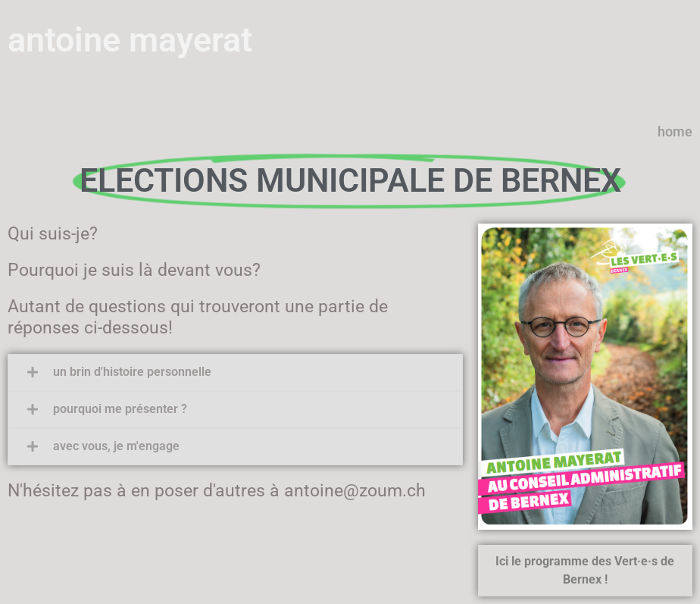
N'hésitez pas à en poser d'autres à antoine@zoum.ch (217, 491)
